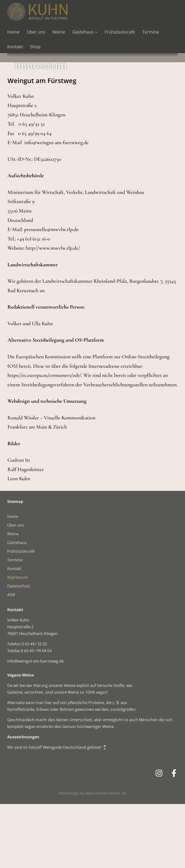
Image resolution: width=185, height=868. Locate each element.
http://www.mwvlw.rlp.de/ (53, 312)
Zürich (60, 491)
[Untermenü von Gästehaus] (96, 32)
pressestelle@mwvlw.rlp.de (51, 293)
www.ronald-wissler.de (106, 857)
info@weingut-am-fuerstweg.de (56, 206)
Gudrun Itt (19, 524)
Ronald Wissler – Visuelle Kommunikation (51, 482)
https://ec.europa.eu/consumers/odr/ (44, 439)
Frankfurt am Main (27, 491)
